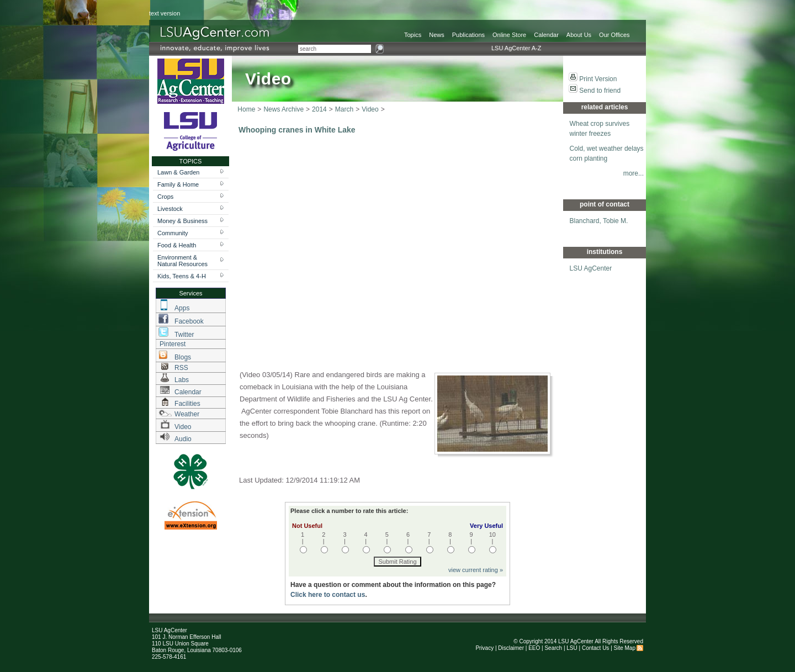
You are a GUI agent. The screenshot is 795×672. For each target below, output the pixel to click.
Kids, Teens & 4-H (182, 276)
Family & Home (178, 184)
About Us (579, 35)
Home (246, 109)
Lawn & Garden (178, 172)
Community (173, 233)
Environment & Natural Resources (182, 261)
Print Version (598, 79)
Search (553, 648)
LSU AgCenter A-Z (516, 48)
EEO (534, 648)
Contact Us (595, 648)
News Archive (283, 109)
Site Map (625, 648)
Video (370, 109)
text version (165, 13)
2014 (319, 109)
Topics (413, 35)
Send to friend (600, 91)
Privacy (484, 648)
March (344, 109)
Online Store (509, 35)
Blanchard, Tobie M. (599, 221)
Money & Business (182, 221)
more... (634, 173)
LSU (572, 648)
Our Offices (614, 35)
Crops (165, 197)
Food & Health (177, 245)
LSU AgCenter (591, 268)
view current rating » (476, 570)
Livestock (170, 209)
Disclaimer (511, 648)
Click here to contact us (328, 595)
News (437, 35)
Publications (468, 35)
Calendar (546, 35)
